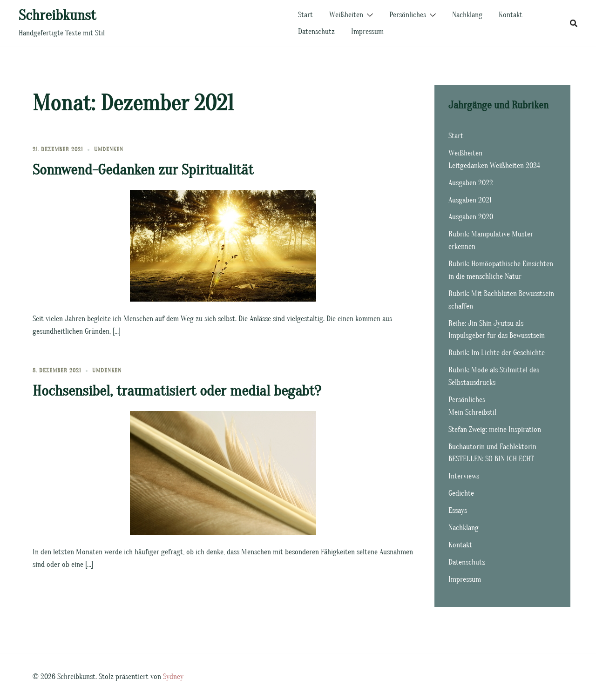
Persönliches (408, 15)
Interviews (464, 476)
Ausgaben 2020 (471, 217)
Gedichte (461, 493)
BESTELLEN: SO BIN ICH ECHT (491, 459)
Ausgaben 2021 (470, 200)
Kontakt (511, 15)
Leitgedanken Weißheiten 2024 (494, 166)
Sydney (173, 677)
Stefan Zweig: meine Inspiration (495, 430)
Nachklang (467, 15)
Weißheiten (346, 15)
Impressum (367, 32)
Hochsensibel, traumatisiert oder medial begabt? (177, 391)
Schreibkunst (57, 15)
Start (305, 15)
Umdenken (109, 149)
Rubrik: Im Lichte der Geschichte (497, 353)
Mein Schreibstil (472, 412)
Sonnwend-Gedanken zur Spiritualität (143, 170)
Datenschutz (316, 32)
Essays (458, 511)
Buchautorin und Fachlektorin (492, 447)
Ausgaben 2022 (471, 183)
